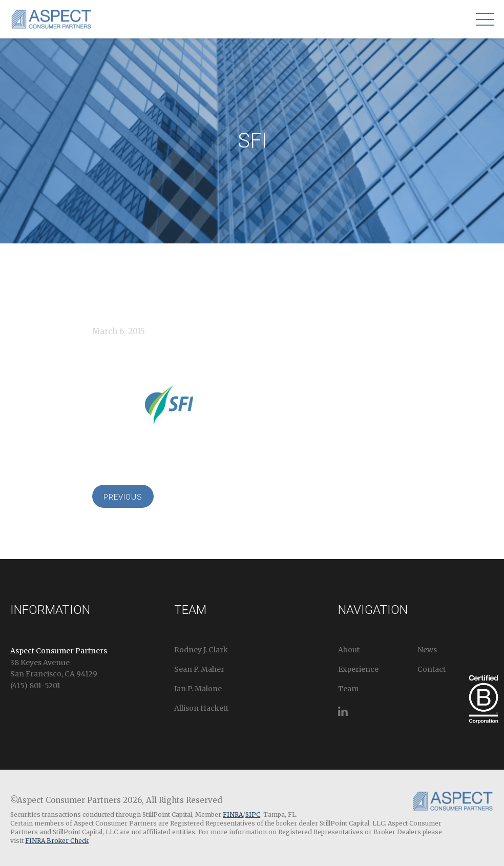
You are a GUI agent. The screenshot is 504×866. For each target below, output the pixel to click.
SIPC (253, 815)
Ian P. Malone (198, 689)
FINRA (233, 815)
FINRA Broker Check (57, 841)
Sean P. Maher (199, 669)
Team (348, 689)
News (427, 650)
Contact (432, 669)
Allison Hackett (201, 708)
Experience (358, 669)
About (349, 650)
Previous (123, 497)
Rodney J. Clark (201, 650)
